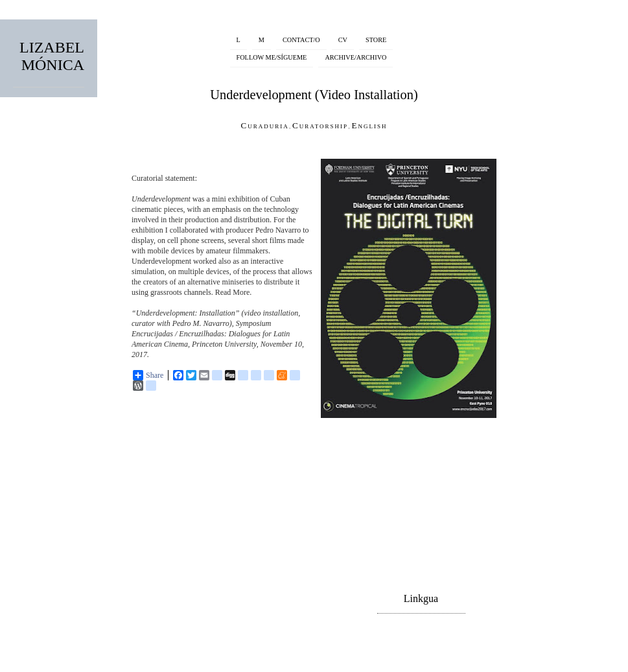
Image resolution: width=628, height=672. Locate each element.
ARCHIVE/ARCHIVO (355, 57)
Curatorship (320, 125)
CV (343, 40)
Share (148, 375)
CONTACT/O (301, 40)
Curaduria (265, 125)
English (369, 125)
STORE (376, 40)
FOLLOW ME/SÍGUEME (272, 57)
